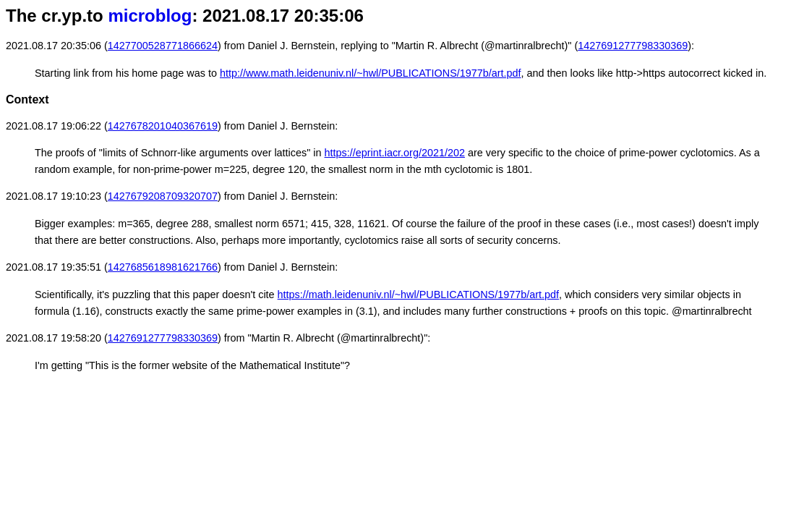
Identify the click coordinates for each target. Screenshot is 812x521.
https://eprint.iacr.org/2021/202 (395, 153)
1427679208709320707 (163, 196)
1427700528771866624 (163, 46)
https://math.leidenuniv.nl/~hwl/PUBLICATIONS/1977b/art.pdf (418, 295)
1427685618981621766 (163, 267)
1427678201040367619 (163, 126)
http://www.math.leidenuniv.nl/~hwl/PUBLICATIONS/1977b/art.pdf (371, 73)
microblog (150, 16)
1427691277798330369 (633, 46)
